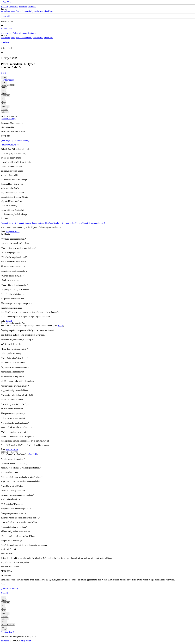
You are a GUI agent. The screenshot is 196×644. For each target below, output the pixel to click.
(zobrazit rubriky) (8, 119)
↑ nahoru (5, 7)
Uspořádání (13, 7)
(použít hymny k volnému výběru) (15, 140)
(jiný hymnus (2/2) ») (10, 145)
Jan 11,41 (33, 454)
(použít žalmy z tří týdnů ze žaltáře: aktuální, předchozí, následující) (77, 223)
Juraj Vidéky (26, 641)
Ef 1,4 (61, 326)
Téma (10, 2)
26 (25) (9, 321)
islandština (48, 11)
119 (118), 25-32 (13, 232)
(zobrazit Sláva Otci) (10, 223)
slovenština (6, 11)
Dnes (5, 2)
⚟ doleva (5, 42)
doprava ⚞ (5, 16)
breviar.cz (5, 641)
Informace (23, 7)
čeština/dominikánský (25, 11)
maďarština (39, 11)
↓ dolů (4, 73)
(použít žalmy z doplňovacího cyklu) (33, 223)
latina (13, 11)
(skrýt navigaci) (7, 80)
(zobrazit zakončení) (9, 588)
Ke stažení (32, 7)
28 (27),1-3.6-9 (12, 450)
